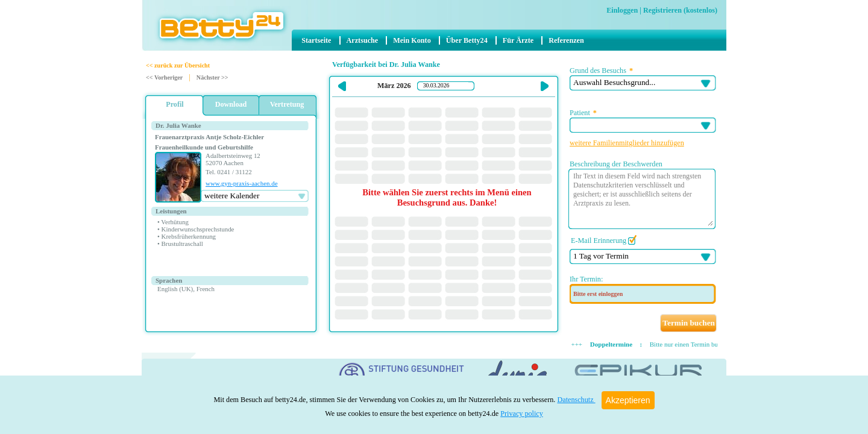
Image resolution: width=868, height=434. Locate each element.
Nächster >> (212, 77)
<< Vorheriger (164, 77)
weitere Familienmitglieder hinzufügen (627, 143)
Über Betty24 (467, 40)
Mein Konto (412, 40)
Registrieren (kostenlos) (680, 10)
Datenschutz (576, 400)
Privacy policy (522, 414)
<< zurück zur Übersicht (178, 65)
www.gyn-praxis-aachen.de (242, 183)
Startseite (316, 40)
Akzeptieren (628, 400)
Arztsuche (363, 40)
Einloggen (622, 10)
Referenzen (566, 40)
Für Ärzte (518, 40)
